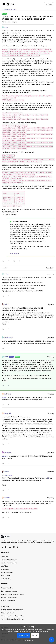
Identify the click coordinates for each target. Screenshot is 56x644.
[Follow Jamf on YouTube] (10, 547)
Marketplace (5, 569)
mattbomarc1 (9, 337)
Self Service (5, 607)
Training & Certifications (9, 560)
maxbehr (7, 498)
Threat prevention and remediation (13, 616)
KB (48, 478)
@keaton (4, 456)
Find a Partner (6, 575)
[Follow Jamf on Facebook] (18, 547)
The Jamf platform (7, 588)
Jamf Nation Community (9, 563)
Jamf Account (6, 579)
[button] (4, 5)
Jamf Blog (5, 566)
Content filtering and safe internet (12, 619)
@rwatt (4, 398)
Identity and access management (12, 610)
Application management (9, 597)
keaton (7, 304)
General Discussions (10, 10)
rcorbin (7, 274)
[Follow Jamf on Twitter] (2, 547)
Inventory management (9, 600)
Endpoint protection (8, 613)
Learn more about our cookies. (38, 631)
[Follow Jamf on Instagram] (14, 547)
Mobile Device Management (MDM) (13, 594)
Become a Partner (7, 572)
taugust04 (8, 413)
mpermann (8, 452)
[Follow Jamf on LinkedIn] (6, 547)
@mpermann (9, 475)
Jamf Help (5, 557)
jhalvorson (8, 394)
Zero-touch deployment (9, 591)
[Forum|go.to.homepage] (11, 4)
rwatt (6, 27)
